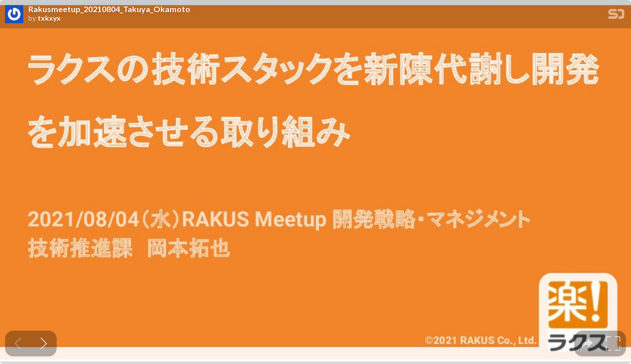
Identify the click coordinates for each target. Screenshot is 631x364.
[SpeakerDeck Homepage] (616, 16)
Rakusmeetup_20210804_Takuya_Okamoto (109, 9)
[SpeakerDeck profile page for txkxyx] (14, 15)
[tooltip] (587, 344)
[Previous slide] (18, 344)
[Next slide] (44, 344)
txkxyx (49, 18)
